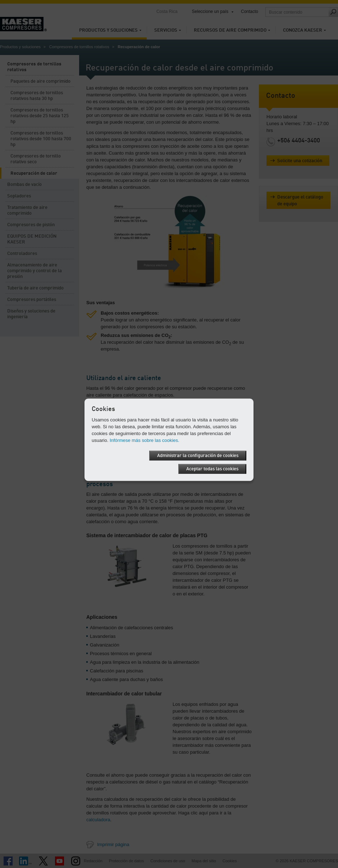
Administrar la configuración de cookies (198, 456)
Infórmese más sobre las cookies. (145, 440)
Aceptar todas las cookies (212, 469)
